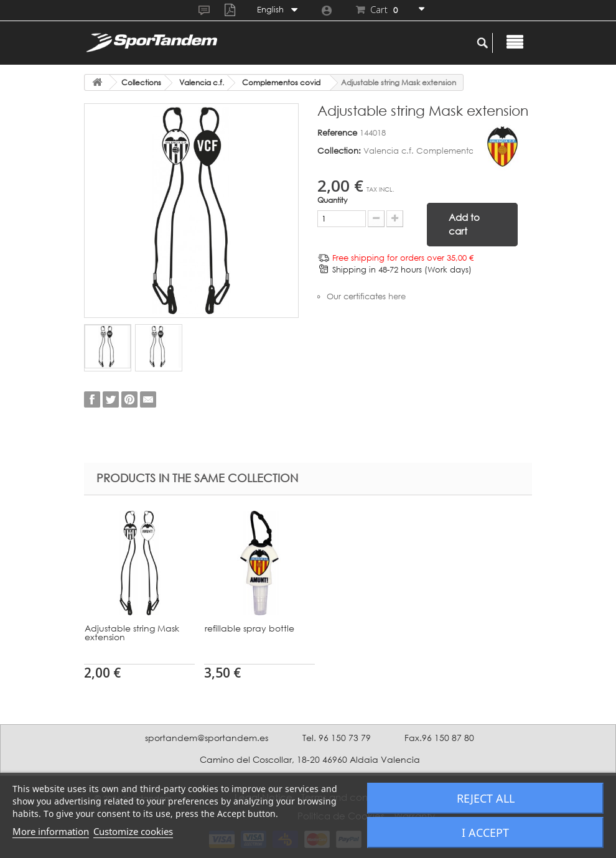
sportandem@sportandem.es (207, 738)
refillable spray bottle (490, 628)
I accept (485, 832)
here (397, 296)
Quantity (332, 200)
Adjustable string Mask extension (132, 632)
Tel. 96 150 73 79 (337, 738)
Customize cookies (133, 831)
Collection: (339, 151)
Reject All (486, 798)
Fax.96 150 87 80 (439, 738)
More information (51, 831)
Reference (337, 133)
